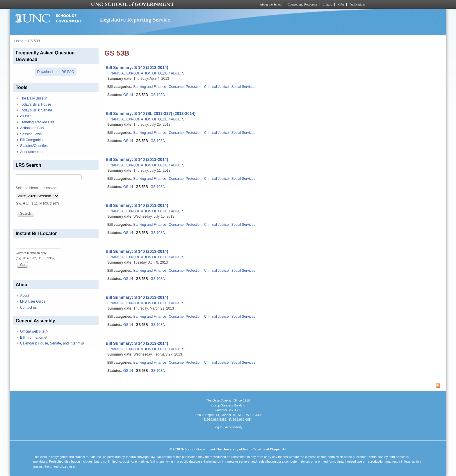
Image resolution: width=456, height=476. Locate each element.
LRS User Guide (33, 301)
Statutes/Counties (34, 146)
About (25, 296)
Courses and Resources (302, 4)
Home (19, 41)
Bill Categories (31, 140)
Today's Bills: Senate (36, 110)
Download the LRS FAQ (56, 72)
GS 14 (128, 95)
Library (327, 4)
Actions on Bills (32, 128)
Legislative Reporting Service (135, 20)
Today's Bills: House (36, 104)
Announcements (33, 152)
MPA (341, 4)
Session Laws (31, 134)
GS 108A (158, 95)
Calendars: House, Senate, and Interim (52, 343)
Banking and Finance (150, 87)
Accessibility (234, 427)
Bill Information (33, 338)
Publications (357, 4)
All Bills (26, 116)
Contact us (28, 308)
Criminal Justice (217, 87)
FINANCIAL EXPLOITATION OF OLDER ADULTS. (146, 73)
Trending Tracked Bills (37, 122)
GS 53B (142, 95)
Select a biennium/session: (36, 188)
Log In (218, 427)
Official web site (34, 331)
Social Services (243, 87)
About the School (271, 4)
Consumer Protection (185, 87)
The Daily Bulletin (34, 98)
